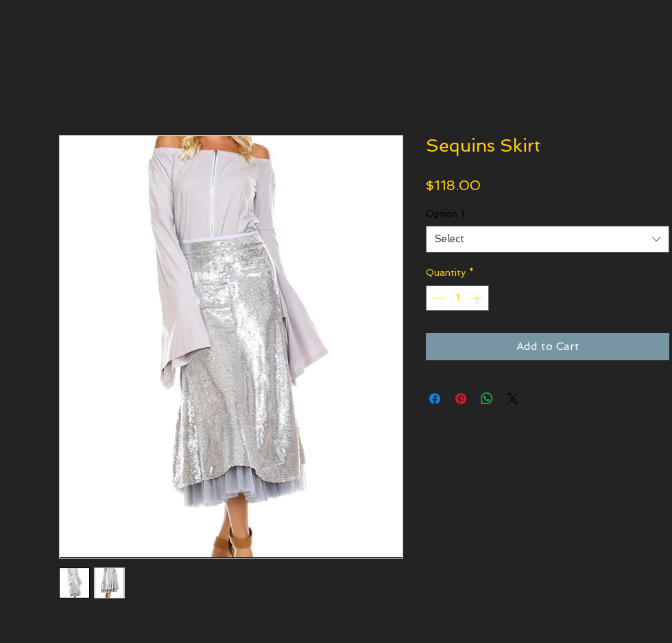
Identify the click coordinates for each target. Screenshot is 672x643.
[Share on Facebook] (435, 399)
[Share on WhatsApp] (487, 399)
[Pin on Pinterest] (461, 399)
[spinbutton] (457, 298)
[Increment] (478, 298)
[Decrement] (436, 298)
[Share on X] (513, 399)
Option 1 (445, 213)
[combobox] (548, 239)
